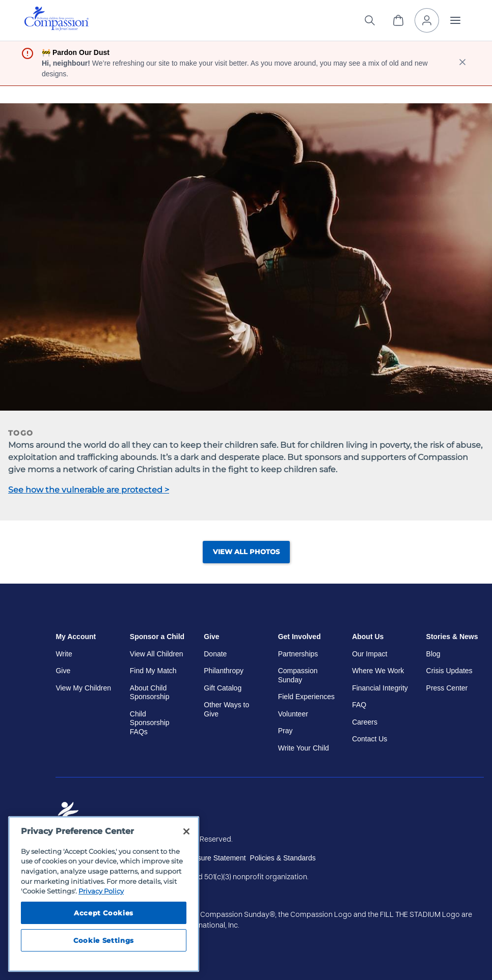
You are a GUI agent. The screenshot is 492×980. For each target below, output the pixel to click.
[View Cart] (398, 20)
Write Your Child (304, 748)
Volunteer (293, 714)
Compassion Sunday (298, 675)
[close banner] (462, 63)
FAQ (359, 705)
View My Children (83, 688)
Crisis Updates (449, 671)
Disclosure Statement (212, 858)
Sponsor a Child (157, 637)
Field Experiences (306, 697)
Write (64, 654)
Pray (285, 731)
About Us (368, 637)
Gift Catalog (223, 688)
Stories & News (452, 637)
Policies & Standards (283, 858)
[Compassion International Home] (57, 28)
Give (63, 671)
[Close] (186, 831)
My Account (76, 637)
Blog (433, 654)
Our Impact (370, 654)
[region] (104, 894)
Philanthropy (224, 671)
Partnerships (298, 654)
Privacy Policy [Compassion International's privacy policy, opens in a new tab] (101, 891)
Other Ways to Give (226, 709)
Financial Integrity (380, 688)
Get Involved (299, 637)
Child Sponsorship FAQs (150, 723)
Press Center (447, 688)
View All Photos (246, 552)
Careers (365, 722)
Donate (215, 654)
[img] (57, 19)
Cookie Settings (104, 940)
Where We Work (378, 671)
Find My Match (153, 671)
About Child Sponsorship (150, 693)
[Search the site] (370, 20)
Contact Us (370, 739)
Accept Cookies (104, 913)
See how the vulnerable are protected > (89, 490)
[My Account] (427, 20)
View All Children (157, 654)
